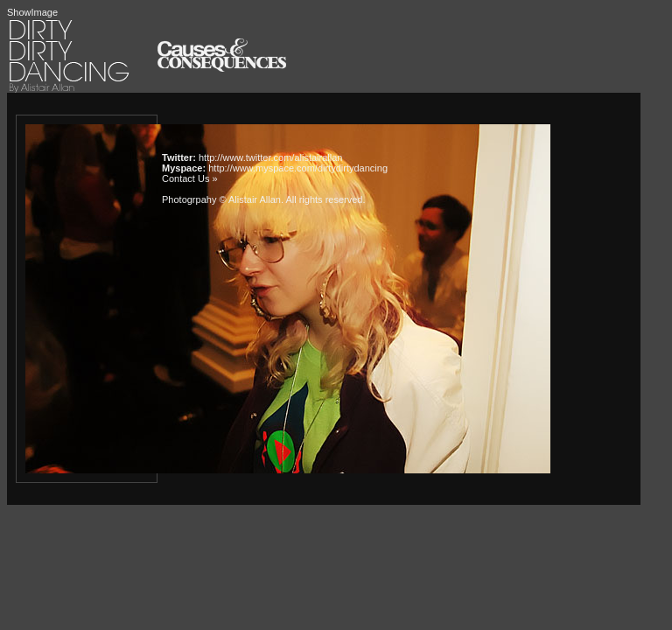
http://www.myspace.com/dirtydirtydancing (298, 168)
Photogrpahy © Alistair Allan (221, 199)
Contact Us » (190, 178)
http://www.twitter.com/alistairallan (270, 157)
